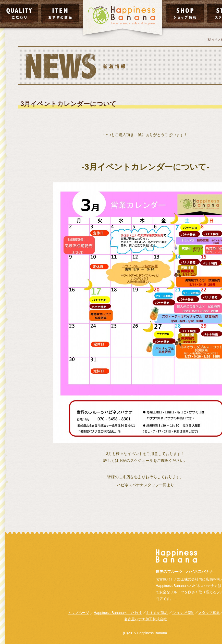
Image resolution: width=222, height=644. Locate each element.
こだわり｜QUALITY (19, 13)
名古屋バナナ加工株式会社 (145, 619)
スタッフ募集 (209, 613)
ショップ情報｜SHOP (185, 13)
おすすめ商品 (157, 613)
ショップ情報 (183, 613)
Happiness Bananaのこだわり (118, 613)
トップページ (78, 613)
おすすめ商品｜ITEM (60, 13)
